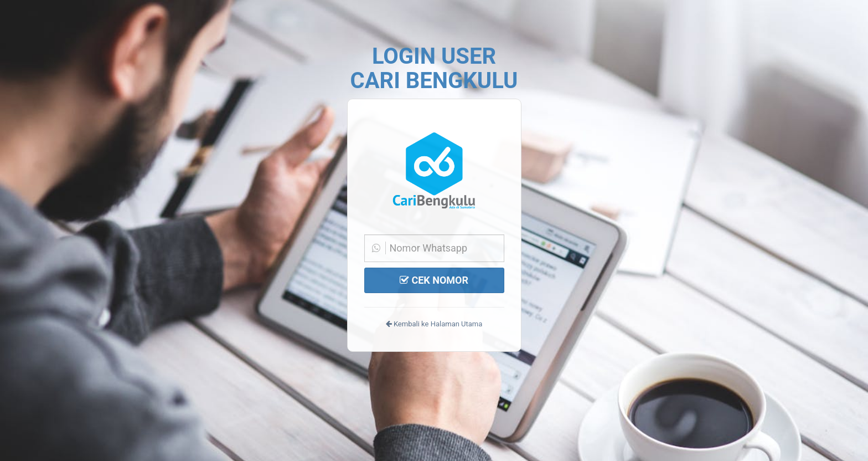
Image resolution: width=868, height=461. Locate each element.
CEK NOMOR (434, 280)
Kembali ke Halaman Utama (434, 324)
